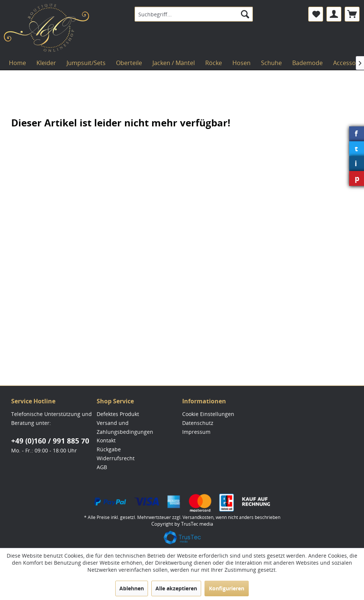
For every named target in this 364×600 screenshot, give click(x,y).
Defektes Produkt (118, 414)
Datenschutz (198, 423)
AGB (102, 467)
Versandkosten (198, 517)
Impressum (196, 432)
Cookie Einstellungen (208, 414)
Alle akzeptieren (176, 588)
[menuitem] (194, 14)
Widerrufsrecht (116, 458)
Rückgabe (109, 449)
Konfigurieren (227, 588)
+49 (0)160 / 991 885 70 (50, 441)
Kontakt (106, 440)
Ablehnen (132, 588)
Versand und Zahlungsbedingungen (125, 427)
